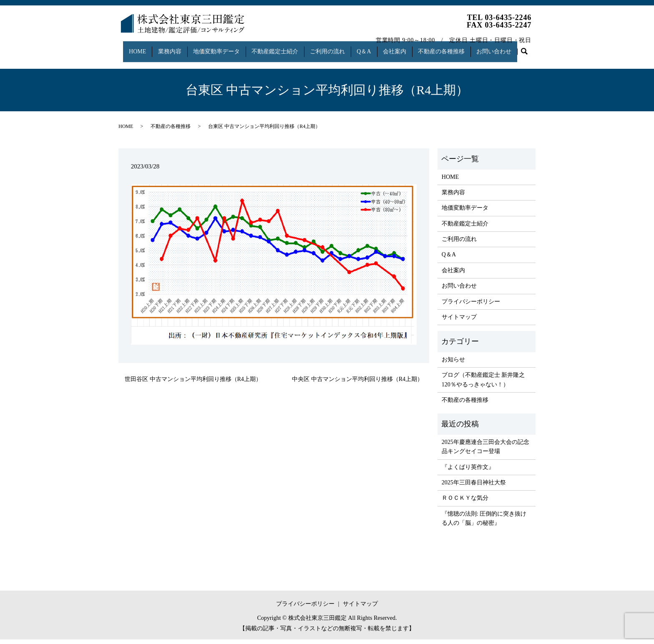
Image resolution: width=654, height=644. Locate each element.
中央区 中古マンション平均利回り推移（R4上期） (357, 384)
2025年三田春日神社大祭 (474, 487)
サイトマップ (459, 322)
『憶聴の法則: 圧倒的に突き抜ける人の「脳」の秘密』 (484, 523)
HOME (134, 47)
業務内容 (169, 47)
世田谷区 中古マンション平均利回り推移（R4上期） (193, 384)
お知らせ (453, 364)
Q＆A (372, 47)
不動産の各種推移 (453, 47)
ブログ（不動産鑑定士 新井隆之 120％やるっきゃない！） (483, 384)
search (129, 61)
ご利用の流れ (333, 47)
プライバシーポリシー (471, 306)
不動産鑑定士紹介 (278, 47)
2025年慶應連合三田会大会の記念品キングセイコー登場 (485, 451)
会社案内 (405, 47)
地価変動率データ (217, 47)
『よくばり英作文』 (468, 471)
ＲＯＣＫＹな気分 (465, 502)
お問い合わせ (508, 47)
